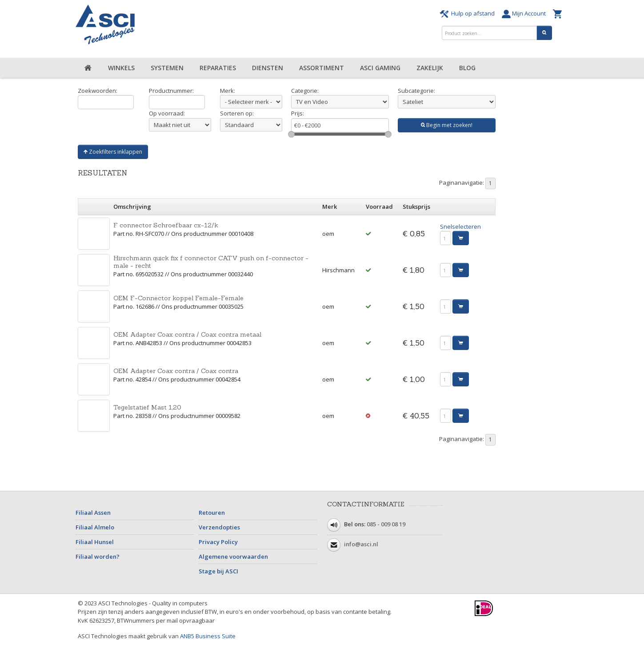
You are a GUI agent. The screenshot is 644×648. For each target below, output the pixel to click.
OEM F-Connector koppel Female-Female (178, 298)
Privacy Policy (218, 542)
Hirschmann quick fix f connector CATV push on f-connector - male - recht (211, 262)
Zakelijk (430, 68)
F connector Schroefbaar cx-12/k (166, 225)
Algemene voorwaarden (233, 557)
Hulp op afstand (468, 13)
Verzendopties (219, 527)
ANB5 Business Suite (208, 636)
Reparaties (218, 68)
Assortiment (322, 68)
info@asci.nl (361, 544)
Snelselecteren (460, 227)
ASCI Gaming (380, 68)
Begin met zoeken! (447, 125)
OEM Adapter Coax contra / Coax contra (176, 371)
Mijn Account (525, 13)
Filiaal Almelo (95, 527)
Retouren (212, 513)
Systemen (167, 68)
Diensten (268, 68)
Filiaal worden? (98, 557)
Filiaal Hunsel (95, 542)
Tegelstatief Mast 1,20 (147, 407)
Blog (467, 68)
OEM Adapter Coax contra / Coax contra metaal (187, 334)
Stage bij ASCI (218, 571)
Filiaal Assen (93, 513)
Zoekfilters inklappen (113, 152)
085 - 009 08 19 (386, 524)
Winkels (121, 68)
